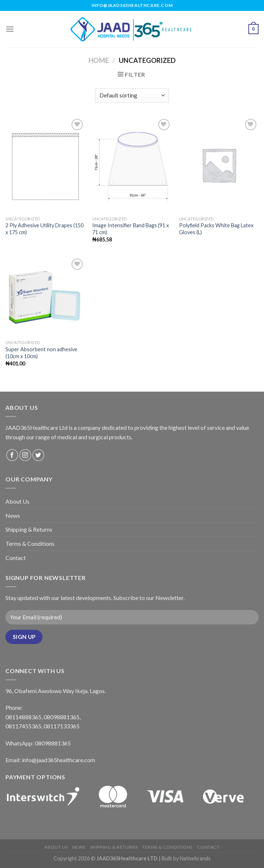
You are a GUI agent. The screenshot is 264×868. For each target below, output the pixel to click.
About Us (17, 501)
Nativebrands (195, 858)
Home (99, 60)
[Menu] (10, 29)
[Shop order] (132, 95)
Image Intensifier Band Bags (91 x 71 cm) (131, 229)
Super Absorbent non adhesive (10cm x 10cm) (41, 353)
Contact (16, 558)
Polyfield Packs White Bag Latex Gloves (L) (216, 229)
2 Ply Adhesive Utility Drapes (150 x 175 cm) (44, 229)
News (13, 515)
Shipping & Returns (29, 529)
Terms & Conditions (30, 543)
